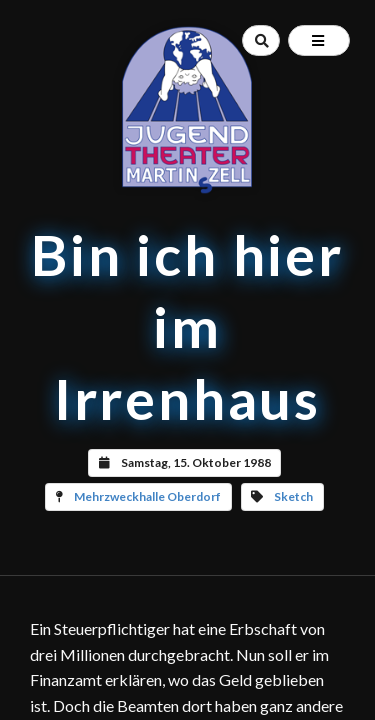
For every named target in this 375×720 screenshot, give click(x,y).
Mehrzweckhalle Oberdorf (147, 496)
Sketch (293, 496)
